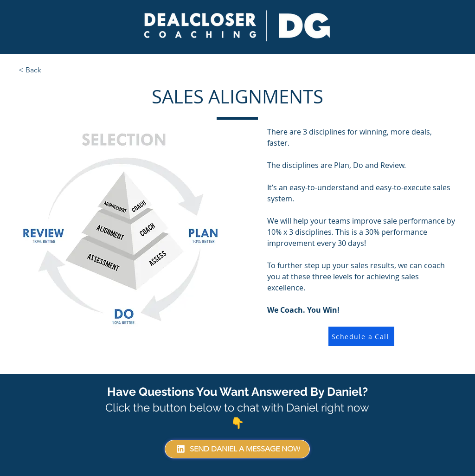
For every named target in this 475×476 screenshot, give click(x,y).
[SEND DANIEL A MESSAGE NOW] (237, 449)
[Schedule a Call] (361, 336)
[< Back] (49, 70)
